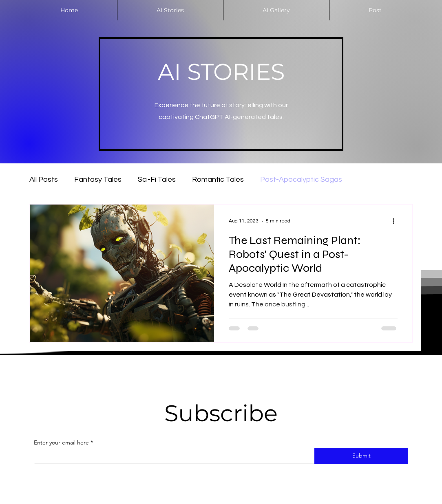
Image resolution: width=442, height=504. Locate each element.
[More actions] (396, 221)
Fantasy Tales (98, 179)
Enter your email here (61, 442)
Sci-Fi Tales (157, 179)
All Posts (44, 179)
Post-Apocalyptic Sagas (301, 179)
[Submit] (361, 456)
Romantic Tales (218, 179)
